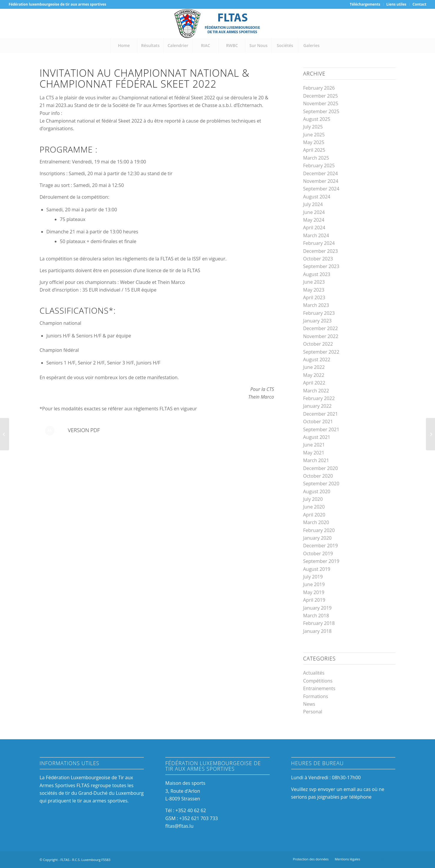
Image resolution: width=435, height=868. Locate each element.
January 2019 (317, 608)
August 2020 (317, 491)
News (309, 704)
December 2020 (321, 468)
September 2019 (321, 561)
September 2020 (321, 484)
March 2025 (316, 158)
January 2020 (317, 538)
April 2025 (314, 150)
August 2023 (317, 274)
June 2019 (314, 584)
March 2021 (316, 460)
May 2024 (314, 220)
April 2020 (314, 515)
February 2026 (319, 88)
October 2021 (318, 422)
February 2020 (319, 530)
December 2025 (321, 96)
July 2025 (313, 127)
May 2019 (314, 592)
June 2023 (314, 282)
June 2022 (314, 367)
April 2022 (314, 383)
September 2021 (321, 429)
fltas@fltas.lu (179, 826)
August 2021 (317, 437)
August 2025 (317, 119)
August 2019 (317, 569)
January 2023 (317, 321)
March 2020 (316, 522)
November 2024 (321, 181)
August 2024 (317, 197)
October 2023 (318, 259)
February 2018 (319, 623)
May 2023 (314, 290)
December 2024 (321, 173)
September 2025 (321, 111)
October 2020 (318, 476)
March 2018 (316, 616)
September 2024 (321, 189)
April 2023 (314, 297)
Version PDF (84, 430)
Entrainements (319, 688)
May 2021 (314, 453)
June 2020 (314, 507)
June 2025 (314, 135)
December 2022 (321, 328)
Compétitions (318, 681)
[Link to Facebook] (374, 859)
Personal (313, 712)
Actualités (314, 673)
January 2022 (317, 406)
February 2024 (319, 243)
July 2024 (313, 204)
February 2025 (319, 165)
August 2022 (317, 359)
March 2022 (316, 391)
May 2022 (314, 375)
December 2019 (321, 546)
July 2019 (313, 577)
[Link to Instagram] (382, 859)
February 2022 (319, 398)
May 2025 (314, 142)
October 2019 (318, 553)
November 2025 (321, 103)
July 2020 (313, 499)
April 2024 (314, 228)
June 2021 (314, 445)
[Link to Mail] (391, 859)
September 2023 (321, 266)
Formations (316, 696)
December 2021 (321, 414)
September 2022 (321, 352)
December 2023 (321, 251)
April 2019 (314, 600)
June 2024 (314, 212)
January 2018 (317, 631)
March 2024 (316, 235)
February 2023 (319, 313)
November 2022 (321, 336)
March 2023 (316, 305)
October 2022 (318, 344)
